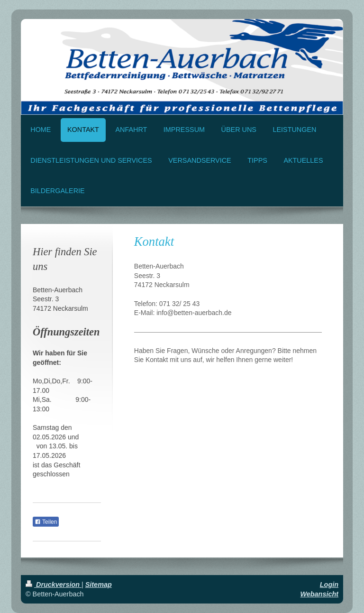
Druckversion (54, 585)
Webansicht (320, 594)
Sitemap (99, 585)
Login (329, 585)
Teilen (46, 522)
